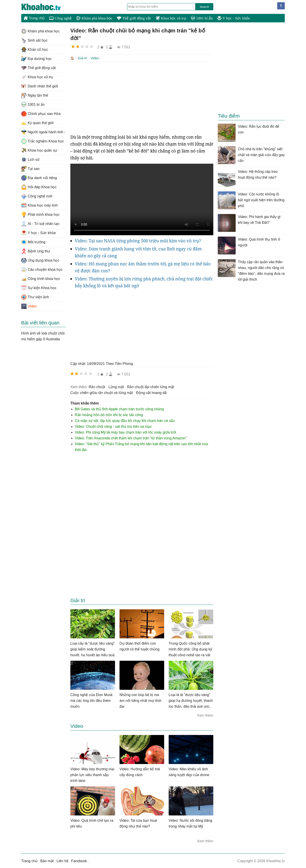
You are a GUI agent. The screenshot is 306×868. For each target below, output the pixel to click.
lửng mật (116, 386)
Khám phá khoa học (94, 18)
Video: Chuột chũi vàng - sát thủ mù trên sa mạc (113, 426)
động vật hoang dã (151, 392)
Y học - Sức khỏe (234, 18)
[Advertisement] (142, 97)
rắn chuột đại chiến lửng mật (151, 386)
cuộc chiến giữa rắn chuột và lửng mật (102, 392)
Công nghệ (60, 18)
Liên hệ (62, 861)
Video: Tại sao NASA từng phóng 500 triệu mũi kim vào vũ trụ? (138, 240)
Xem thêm (205, 715)
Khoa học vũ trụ (171, 18)
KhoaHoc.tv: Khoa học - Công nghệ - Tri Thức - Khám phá (46, 7)
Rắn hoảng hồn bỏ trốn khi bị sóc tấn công (109, 414)
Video (95, 58)
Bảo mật (47, 861)
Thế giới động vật (134, 18)
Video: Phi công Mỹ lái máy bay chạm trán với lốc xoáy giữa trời (125, 432)
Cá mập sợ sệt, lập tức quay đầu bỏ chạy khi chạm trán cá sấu (125, 420)
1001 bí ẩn (202, 18)
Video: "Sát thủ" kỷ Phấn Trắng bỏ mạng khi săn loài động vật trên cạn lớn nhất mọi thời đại (141, 446)
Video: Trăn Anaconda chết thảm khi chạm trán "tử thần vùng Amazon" (131, 438)
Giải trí (82, 58)
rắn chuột (97, 386)
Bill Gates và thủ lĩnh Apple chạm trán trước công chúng (119, 409)
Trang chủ (34, 18)
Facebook (79, 861)
